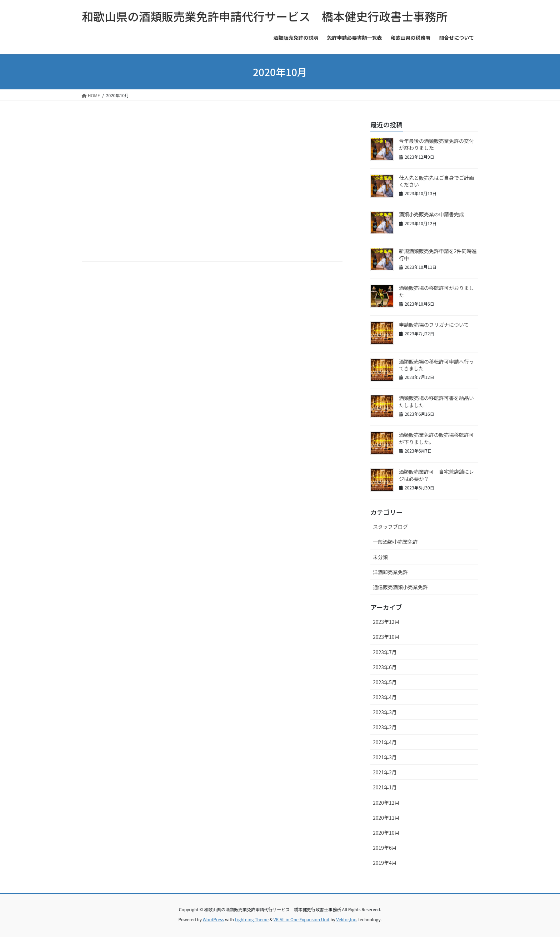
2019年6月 (385, 848)
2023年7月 (385, 652)
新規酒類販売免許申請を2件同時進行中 (438, 255)
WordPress (214, 919)
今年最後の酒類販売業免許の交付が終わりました (436, 144)
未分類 (380, 557)
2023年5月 (385, 682)
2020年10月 (386, 833)
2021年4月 (385, 742)
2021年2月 (385, 772)
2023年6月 (385, 667)
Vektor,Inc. (347, 919)
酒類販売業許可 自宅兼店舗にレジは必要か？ (436, 475)
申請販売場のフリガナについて (434, 325)
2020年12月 (386, 803)
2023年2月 (385, 727)
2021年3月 (385, 757)
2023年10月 (386, 637)
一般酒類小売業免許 (395, 542)
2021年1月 (385, 787)
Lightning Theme (252, 919)
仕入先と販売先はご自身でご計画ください (436, 181)
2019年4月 (385, 863)
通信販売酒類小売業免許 (400, 587)
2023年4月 (385, 697)
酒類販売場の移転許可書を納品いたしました (436, 401)
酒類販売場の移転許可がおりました (436, 291)
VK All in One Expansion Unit (302, 919)
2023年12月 (386, 622)
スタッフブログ (390, 527)
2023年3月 (385, 712)
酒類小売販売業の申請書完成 (431, 214)
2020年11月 (386, 818)
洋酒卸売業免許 (390, 572)
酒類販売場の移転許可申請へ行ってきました (436, 365)
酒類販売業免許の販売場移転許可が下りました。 (436, 438)
